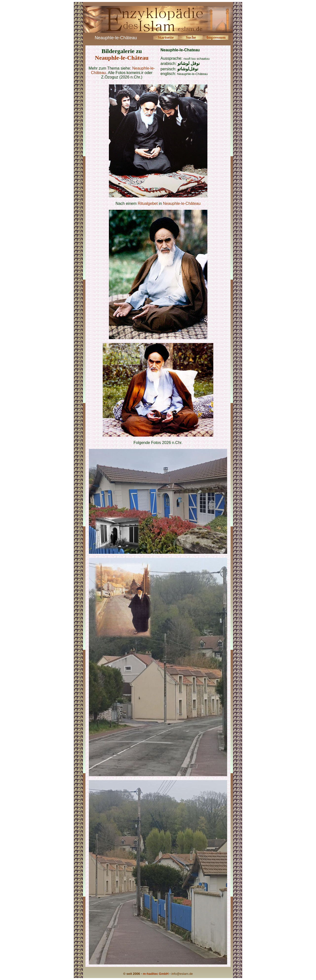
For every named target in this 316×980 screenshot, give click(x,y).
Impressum (216, 37)
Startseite (166, 37)
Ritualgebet (148, 203)
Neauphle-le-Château (122, 58)
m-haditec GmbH (156, 974)
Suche (191, 37)
